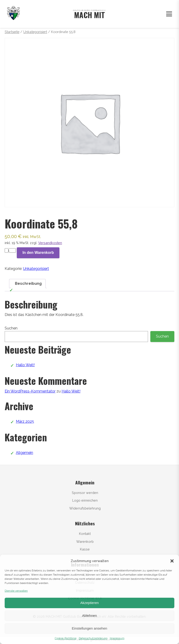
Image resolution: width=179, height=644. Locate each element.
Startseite (12, 32)
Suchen (11, 328)
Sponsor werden (85, 493)
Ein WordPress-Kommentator (30, 391)
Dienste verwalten (16, 591)
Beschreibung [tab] (28, 283)
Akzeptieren (89, 603)
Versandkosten (50, 243)
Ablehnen (89, 615)
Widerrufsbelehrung (85, 508)
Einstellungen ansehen (89, 628)
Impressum (117, 638)
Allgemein (24, 453)
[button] (172, 561)
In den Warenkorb (38, 253)
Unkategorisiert (35, 32)
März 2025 (25, 421)
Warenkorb (85, 542)
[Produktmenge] (10, 250)
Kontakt (85, 534)
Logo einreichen (85, 500)
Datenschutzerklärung (93, 638)
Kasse (85, 549)
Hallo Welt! (25, 365)
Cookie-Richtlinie (66, 638)
